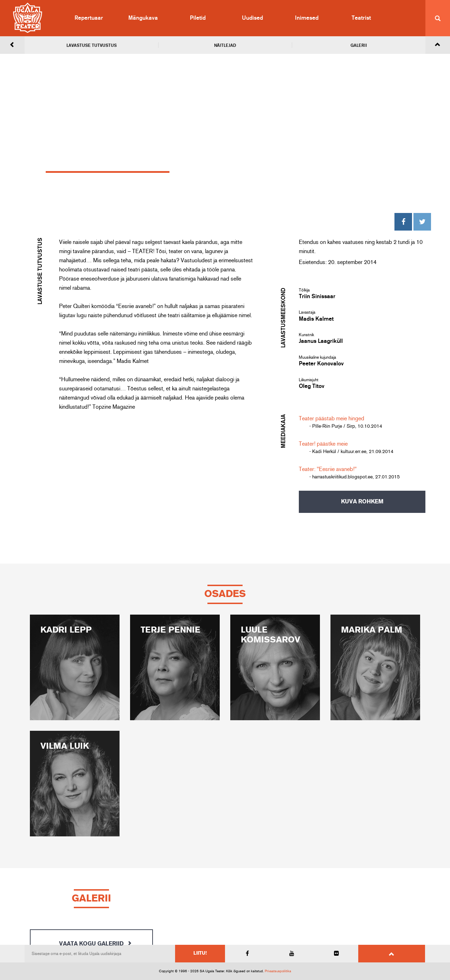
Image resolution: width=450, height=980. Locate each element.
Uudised (252, 18)
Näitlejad (225, 45)
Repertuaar (89, 18)
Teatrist (361, 18)
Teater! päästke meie (323, 444)
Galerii (359, 45)
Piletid (198, 18)
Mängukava (143, 18)
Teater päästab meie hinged (332, 419)
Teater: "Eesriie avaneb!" (328, 469)
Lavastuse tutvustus (92, 45)
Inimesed (307, 18)
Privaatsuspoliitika (278, 971)
